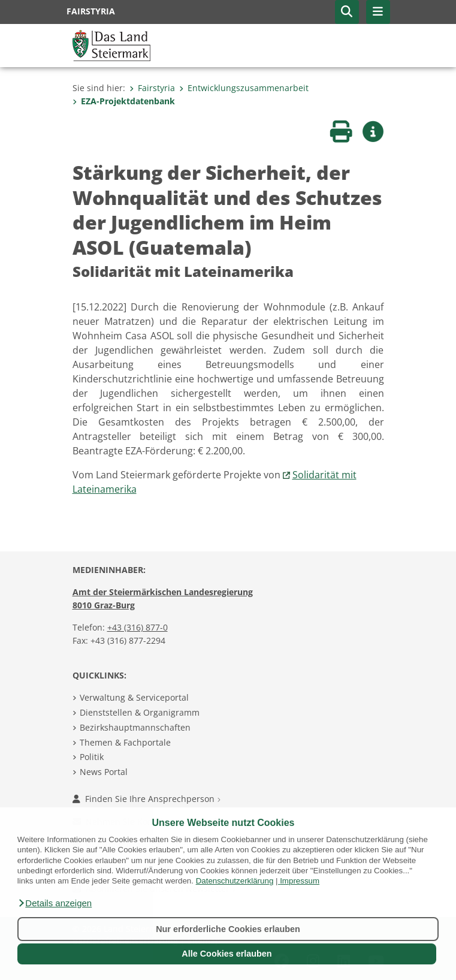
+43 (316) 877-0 (138, 627)
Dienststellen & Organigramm (140, 712)
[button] (55, 903)
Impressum (300, 881)
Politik (92, 757)
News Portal (104, 772)
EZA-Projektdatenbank (124, 101)
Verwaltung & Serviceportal (134, 697)
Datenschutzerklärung (235, 881)
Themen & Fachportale (125, 742)
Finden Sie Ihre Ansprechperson (147, 799)
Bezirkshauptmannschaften (135, 727)
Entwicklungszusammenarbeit (244, 88)
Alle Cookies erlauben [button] (227, 954)
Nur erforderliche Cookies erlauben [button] (228, 929)
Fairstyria (152, 88)
